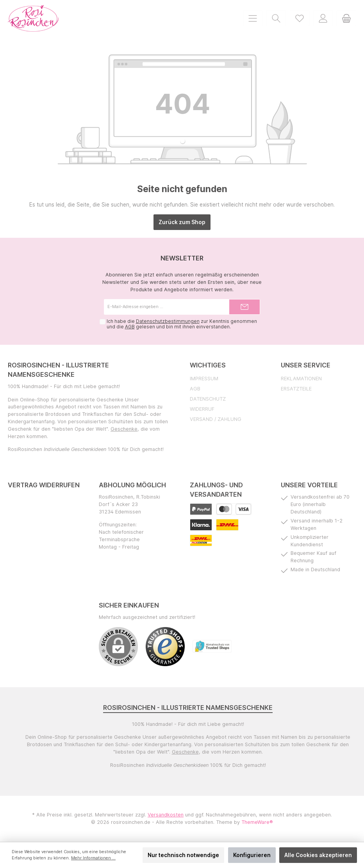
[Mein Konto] (323, 18)
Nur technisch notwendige (183, 855)
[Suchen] (276, 18)
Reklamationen (301, 379)
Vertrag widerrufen (44, 485)
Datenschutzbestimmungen (167, 321)
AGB (129, 327)
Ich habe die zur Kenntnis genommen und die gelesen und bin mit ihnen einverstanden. (181, 324)
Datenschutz (208, 399)
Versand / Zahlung (216, 419)
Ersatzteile (296, 389)
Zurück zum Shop (182, 222)
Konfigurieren (252, 855)
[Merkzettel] (300, 18)
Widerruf (202, 409)
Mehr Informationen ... (93, 858)
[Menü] (253, 18)
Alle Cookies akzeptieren (318, 855)
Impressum (204, 379)
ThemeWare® (257, 822)
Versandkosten (166, 815)
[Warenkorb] (346, 18)
